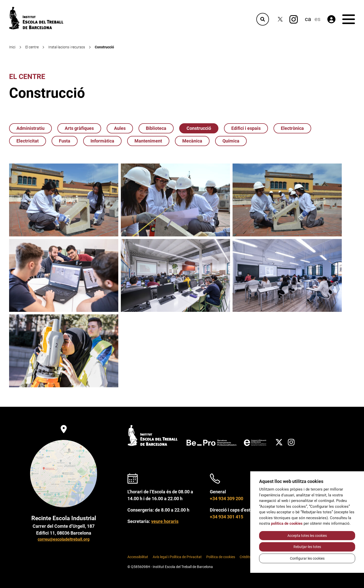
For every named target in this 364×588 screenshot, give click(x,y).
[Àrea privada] (331, 19)
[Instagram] (294, 19)
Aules (120, 128)
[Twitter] (280, 19)
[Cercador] (263, 19)
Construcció (199, 128)
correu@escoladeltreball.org (64, 539)
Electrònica (292, 128)
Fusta (65, 141)
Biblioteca (156, 128)
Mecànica (192, 141)
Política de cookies (221, 557)
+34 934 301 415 (226, 517)
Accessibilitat (138, 557)
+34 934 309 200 (226, 499)
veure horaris (165, 521)
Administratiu (30, 128)
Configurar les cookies (307, 558)
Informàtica (102, 141)
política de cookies (287, 523)
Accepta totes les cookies (307, 536)
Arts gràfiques (79, 128)
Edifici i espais (246, 128)
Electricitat (28, 141)
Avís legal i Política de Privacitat (177, 557)
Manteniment (148, 141)
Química (231, 141)
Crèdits (245, 557)
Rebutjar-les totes (307, 547)
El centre (27, 77)
